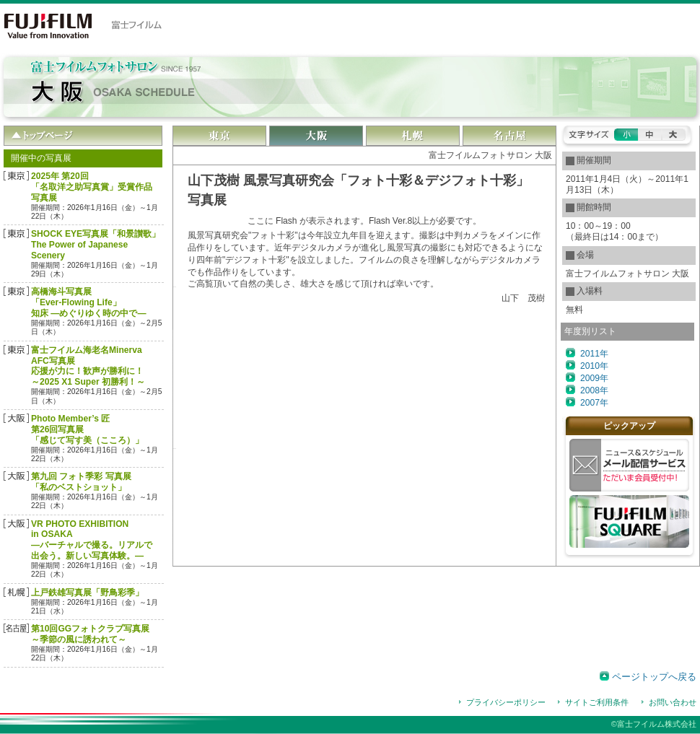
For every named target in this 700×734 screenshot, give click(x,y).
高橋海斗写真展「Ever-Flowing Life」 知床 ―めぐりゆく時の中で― (89, 302)
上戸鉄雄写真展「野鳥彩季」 (87, 593)
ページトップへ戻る (654, 677)
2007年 (594, 403)
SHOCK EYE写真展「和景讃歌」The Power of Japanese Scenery (96, 245)
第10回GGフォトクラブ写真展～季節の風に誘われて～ (90, 634)
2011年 (594, 354)
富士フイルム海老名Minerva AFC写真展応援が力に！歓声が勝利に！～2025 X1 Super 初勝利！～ (88, 366)
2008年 (594, 390)
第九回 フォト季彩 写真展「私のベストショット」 (81, 482)
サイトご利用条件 (597, 702)
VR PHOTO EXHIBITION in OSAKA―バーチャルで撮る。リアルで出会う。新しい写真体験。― (92, 540)
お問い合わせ (673, 702)
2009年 (594, 378)
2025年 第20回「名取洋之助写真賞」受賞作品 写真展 (92, 187)
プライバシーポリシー (506, 702)
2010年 (594, 366)
